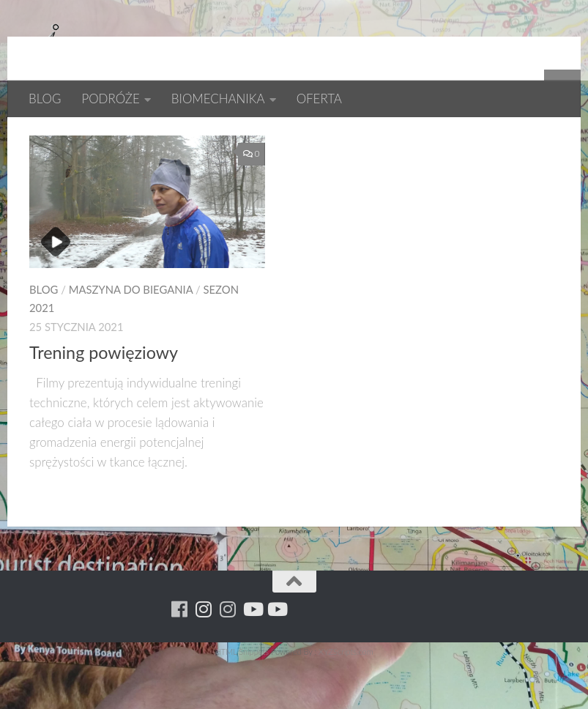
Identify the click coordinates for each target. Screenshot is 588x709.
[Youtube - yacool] (276, 657)
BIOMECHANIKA (218, 99)
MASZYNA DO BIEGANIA (131, 337)
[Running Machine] (180, 657)
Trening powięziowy (104, 400)
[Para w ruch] (204, 657)
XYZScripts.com (346, 699)
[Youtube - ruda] (252, 657)
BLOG (45, 99)
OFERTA (319, 99)
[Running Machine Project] (228, 657)
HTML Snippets (241, 699)
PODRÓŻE (110, 99)
